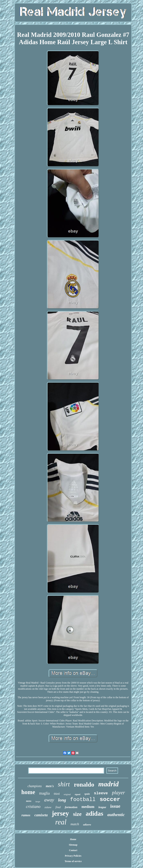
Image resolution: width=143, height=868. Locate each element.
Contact (73, 850)
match (75, 824)
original (67, 794)
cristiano (33, 807)
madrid (109, 784)
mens (29, 801)
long (62, 800)
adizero (87, 825)
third (57, 794)
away (49, 800)
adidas (94, 814)
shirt (64, 784)
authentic (116, 815)
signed (77, 794)
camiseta (41, 815)
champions (35, 786)
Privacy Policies (73, 856)
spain (87, 794)
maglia (44, 793)
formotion (71, 807)
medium (88, 807)
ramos (26, 815)
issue (115, 806)
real (61, 822)
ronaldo (84, 784)
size (77, 814)
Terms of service (73, 861)
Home (73, 839)
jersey (60, 813)
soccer (110, 799)
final (58, 807)
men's (50, 786)
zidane (48, 807)
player (119, 793)
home (28, 792)
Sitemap (73, 845)
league (102, 807)
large (38, 801)
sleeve (101, 793)
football (83, 800)
